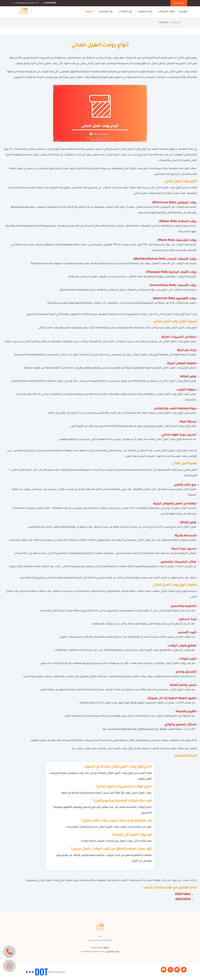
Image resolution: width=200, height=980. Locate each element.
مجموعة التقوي (19, 972)
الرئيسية (183, 12)
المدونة (89, 12)
